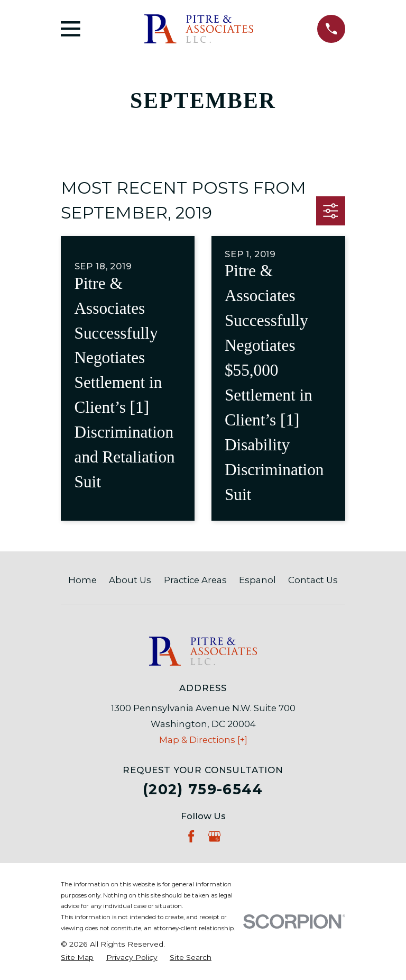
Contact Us (313, 580)
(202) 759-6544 (203, 789)
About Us (130, 580)
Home (82, 580)
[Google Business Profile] (214, 836)
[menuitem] (77, 958)
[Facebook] (191, 836)
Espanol (257, 580)
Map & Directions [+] (203, 740)
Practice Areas (195, 580)
